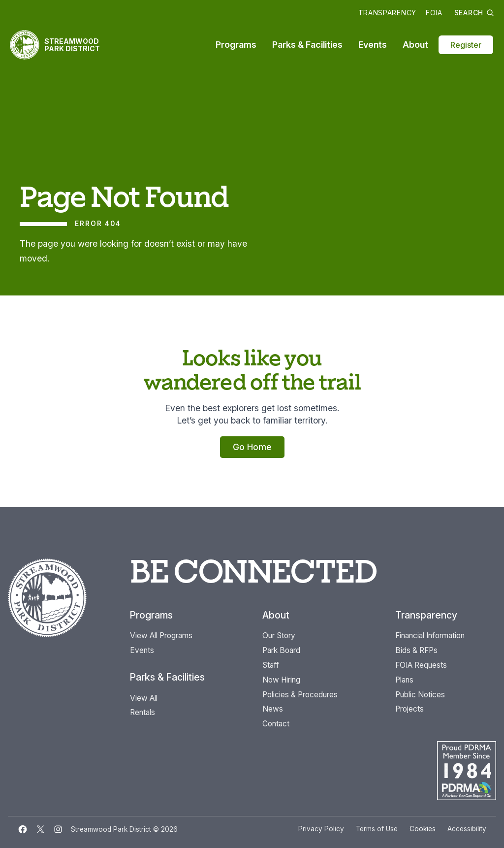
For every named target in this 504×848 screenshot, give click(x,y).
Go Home (252, 447)
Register (466, 45)
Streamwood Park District (72, 45)
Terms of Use (377, 829)
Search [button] (474, 13)
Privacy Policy (321, 829)
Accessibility (467, 829)
